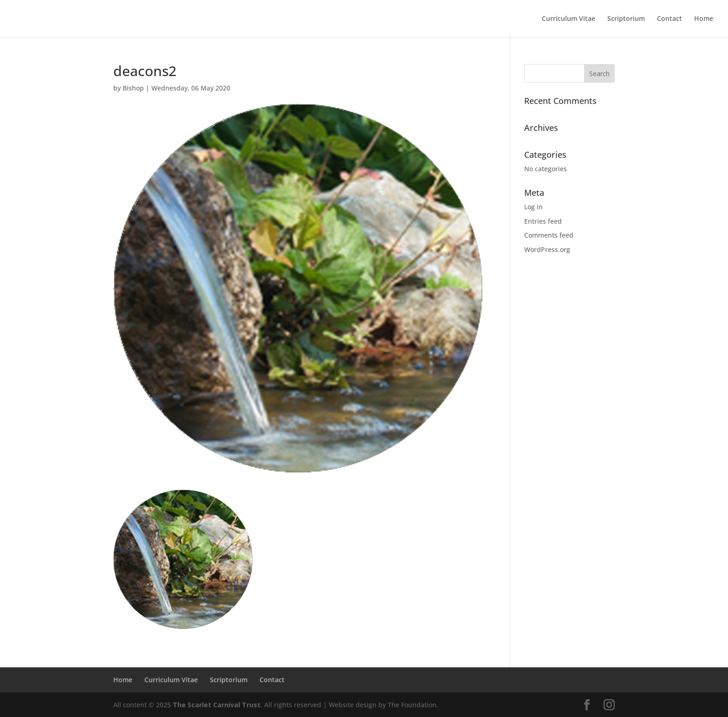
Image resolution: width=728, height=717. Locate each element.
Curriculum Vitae (569, 19)
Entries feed (543, 221)
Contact (669, 19)
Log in (533, 207)
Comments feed (549, 235)
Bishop (133, 88)
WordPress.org (547, 249)
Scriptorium (626, 19)
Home (704, 19)
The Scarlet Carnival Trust (217, 705)
